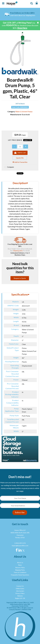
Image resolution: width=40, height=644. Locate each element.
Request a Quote (20, 278)
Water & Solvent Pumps (24, 111)
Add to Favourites (20, 162)
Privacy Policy (20, 593)
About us (20, 563)
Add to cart (20, 153)
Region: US (18, 598)
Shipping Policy (20, 570)
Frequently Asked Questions (20, 575)
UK (24, 598)
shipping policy (18, 251)
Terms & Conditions (20, 572)
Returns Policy (20, 568)
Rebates (20, 596)
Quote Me (20, 158)
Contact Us (20, 586)
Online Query (20, 589)
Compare (9, 167)
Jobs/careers (20, 591)
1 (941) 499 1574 (20, 543)
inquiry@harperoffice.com (20, 546)
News (20, 565)
